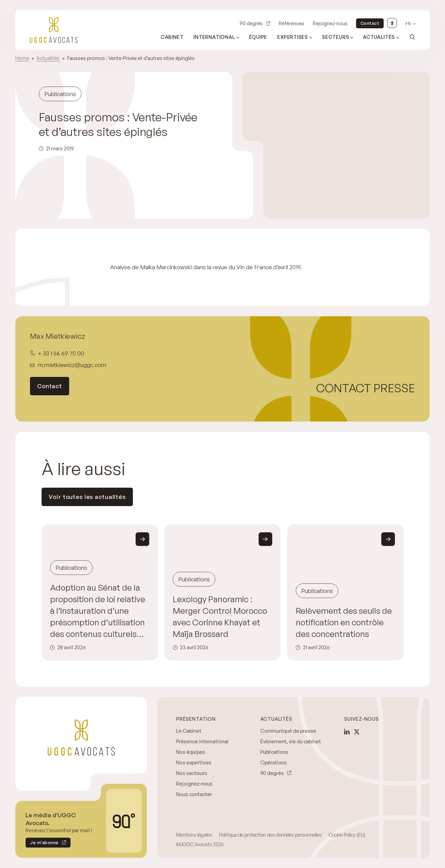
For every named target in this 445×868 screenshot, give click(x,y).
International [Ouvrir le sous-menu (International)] (214, 37)
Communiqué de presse (288, 731)
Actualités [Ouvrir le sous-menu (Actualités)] (379, 37)
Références (291, 23)
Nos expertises (194, 763)
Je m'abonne (42, 844)
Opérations (274, 763)
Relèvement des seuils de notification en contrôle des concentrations (344, 622)
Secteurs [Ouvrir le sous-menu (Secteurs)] (335, 37)
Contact (370, 23)
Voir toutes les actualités (87, 497)
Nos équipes (191, 752)
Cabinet (172, 37)
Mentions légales (194, 835)
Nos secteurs (192, 773)
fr (408, 24)
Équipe (258, 37)
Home (22, 58)
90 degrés (251, 23)
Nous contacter (194, 794)
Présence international (202, 741)
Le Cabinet (189, 731)
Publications (274, 752)
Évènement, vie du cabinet (291, 741)
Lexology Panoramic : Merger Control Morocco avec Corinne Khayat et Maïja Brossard (220, 616)
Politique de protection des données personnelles (271, 835)
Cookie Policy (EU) (347, 835)
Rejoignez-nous (330, 23)
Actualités (48, 58)
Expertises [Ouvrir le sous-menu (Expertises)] (293, 37)
